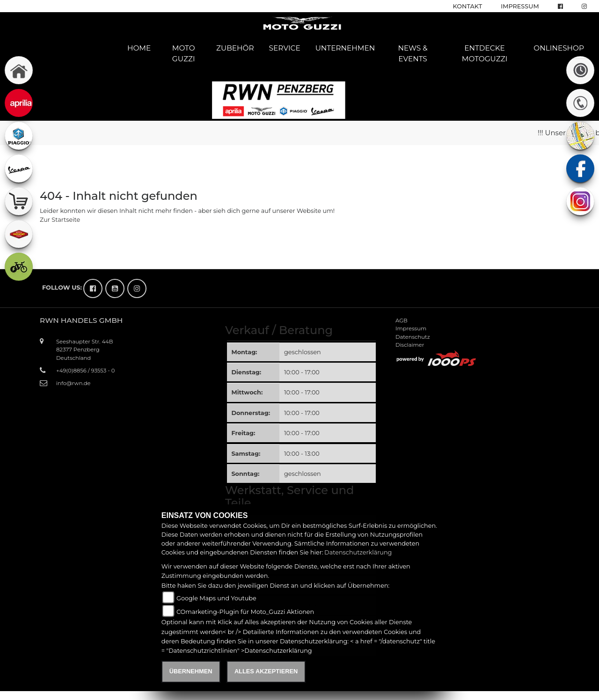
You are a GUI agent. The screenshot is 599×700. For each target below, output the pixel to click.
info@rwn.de (73, 383)
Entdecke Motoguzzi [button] (485, 53)
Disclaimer (410, 345)
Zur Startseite (60, 220)
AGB (402, 321)
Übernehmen (191, 671)
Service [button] (285, 48)
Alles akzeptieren (266, 671)
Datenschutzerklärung (358, 552)
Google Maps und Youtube (216, 598)
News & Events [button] (413, 53)
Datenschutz (413, 337)
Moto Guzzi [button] (184, 53)
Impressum (520, 6)
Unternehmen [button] (345, 48)
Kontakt (468, 6)
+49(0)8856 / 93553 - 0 (85, 371)
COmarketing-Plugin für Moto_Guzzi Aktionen (245, 612)
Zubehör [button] (235, 48)
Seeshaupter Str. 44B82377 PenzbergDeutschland (84, 350)
